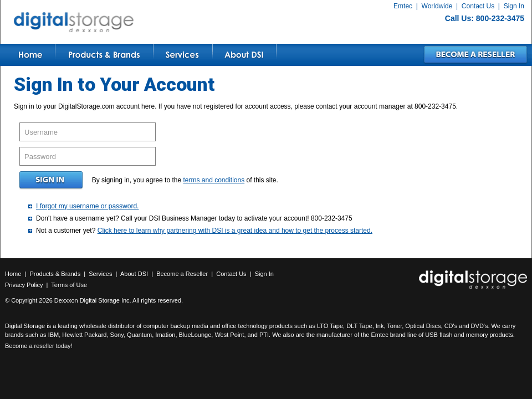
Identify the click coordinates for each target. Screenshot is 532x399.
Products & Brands (55, 274)
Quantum (139, 335)
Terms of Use (69, 285)
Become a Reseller (182, 274)
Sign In (514, 6)
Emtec (403, 6)
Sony (117, 335)
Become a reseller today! (39, 346)
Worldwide (437, 6)
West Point (229, 335)
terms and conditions (214, 180)
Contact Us (478, 6)
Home (13, 274)
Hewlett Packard (84, 335)
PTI (264, 335)
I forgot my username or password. (87, 206)
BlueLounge (195, 335)
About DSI (134, 274)
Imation (165, 335)
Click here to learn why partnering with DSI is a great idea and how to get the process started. (235, 231)
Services (100, 274)
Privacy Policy (24, 285)
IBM (54, 335)
